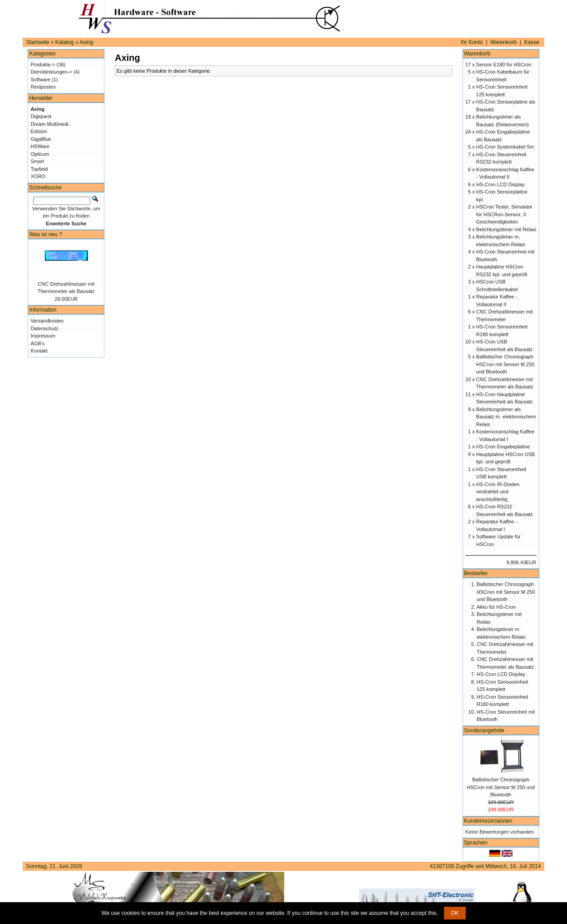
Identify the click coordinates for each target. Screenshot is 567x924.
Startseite (38, 42)
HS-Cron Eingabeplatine (503, 447)
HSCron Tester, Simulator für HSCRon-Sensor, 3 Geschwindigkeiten (504, 214)
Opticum (40, 154)
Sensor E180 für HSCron (504, 65)
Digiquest (41, 116)
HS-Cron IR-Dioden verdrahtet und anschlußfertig (498, 492)
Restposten (43, 87)
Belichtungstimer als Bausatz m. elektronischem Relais (506, 417)
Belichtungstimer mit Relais (506, 229)
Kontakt (39, 351)
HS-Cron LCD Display (500, 184)
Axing (86, 42)
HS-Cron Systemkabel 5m (505, 147)
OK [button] (455, 913)
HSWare (40, 146)
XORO (38, 176)
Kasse (532, 42)
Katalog (65, 42)
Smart (37, 161)
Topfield (39, 169)
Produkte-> (43, 65)
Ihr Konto (472, 42)
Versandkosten (47, 321)
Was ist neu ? (45, 234)
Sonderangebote (484, 730)
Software (40, 79)
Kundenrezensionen (488, 821)
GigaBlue (41, 139)
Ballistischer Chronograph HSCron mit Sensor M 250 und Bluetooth (505, 364)
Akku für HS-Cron (496, 607)
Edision (39, 131)
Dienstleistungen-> (51, 72)
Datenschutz (44, 328)
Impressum (43, 336)
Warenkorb (503, 42)
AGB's (37, 343)
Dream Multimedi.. (51, 124)
